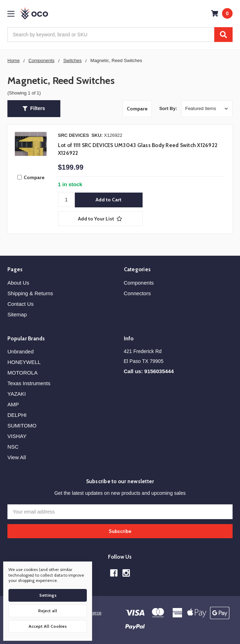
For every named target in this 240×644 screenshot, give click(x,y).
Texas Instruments (29, 383)
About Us (18, 283)
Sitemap (17, 314)
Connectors (137, 293)
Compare (137, 109)
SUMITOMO (22, 426)
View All (17, 457)
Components (139, 283)
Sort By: (168, 108)
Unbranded (20, 351)
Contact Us (20, 304)
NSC (13, 447)
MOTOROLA (23, 373)
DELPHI (17, 415)
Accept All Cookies (48, 626)
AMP (13, 404)
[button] (34, 109)
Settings (48, 595)
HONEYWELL (24, 362)
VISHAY (17, 436)
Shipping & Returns (30, 293)
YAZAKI (17, 394)
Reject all (48, 611)
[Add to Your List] (100, 219)
